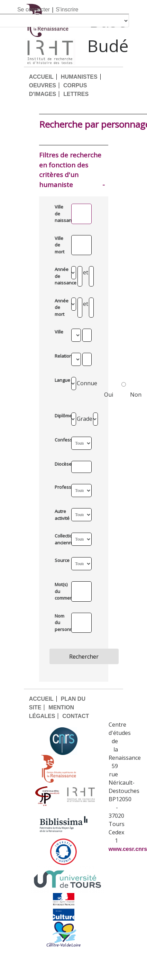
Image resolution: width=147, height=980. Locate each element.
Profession (60, 487)
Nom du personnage (60, 623)
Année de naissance (60, 276)
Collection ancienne (60, 539)
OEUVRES (43, 85)
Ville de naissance (60, 214)
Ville (59, 332)
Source (60, 560)
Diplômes (60, 416)
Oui (115, 388)
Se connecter (34, 9)
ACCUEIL (41, 77)
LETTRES (76, 94)
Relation (60, 356)
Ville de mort (59, 245)
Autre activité (60, 515)
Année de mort (60, 307)
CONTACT (76, 716)
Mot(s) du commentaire (60, 591)
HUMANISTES (79, 77)
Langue (60, 380)
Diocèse (60, 464)
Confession (60, 440)
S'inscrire (67, 9)
